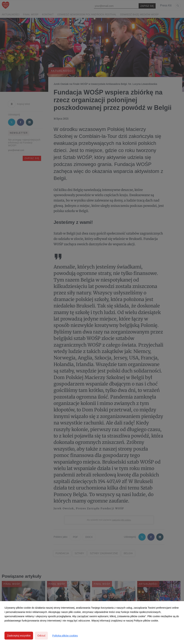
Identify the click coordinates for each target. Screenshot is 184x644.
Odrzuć (41, 636)
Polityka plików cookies (65, 636)
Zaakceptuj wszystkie (19, 636)
